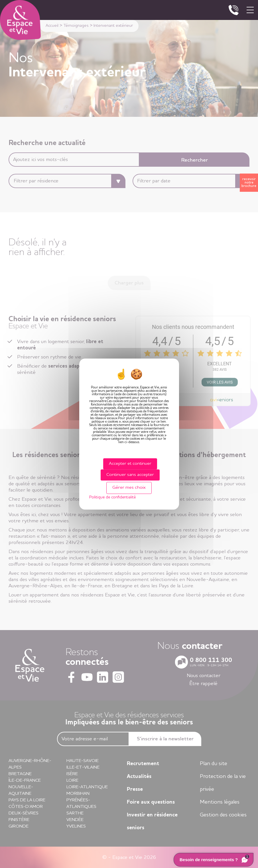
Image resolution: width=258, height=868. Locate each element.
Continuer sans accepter (130, 475)
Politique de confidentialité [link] (112, 497)
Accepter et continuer (130, 464)
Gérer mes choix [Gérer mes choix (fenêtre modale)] (129, 488)
